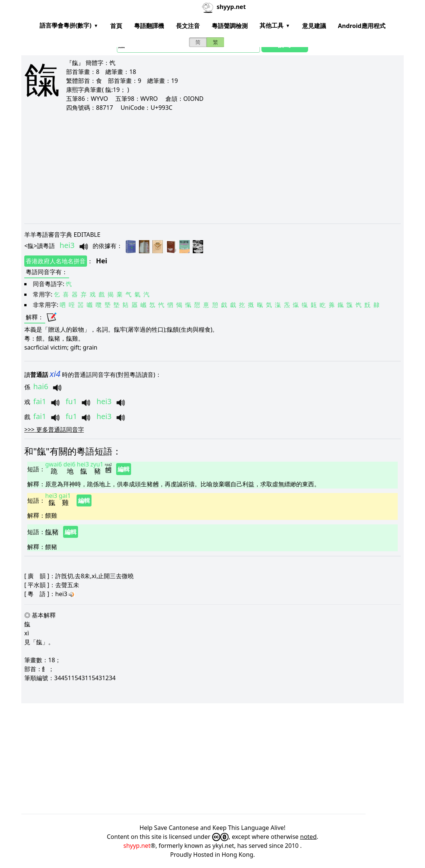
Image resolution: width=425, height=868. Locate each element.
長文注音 (188, 26)
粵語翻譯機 (149, 26)
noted (308, 837)
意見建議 (314, 26)
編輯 (124, 469)
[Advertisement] (212, 167)
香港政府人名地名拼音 (56, 261)
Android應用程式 (362, 26)
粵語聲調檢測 (230, 26)
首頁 (116, 26)
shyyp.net (137, 846)
